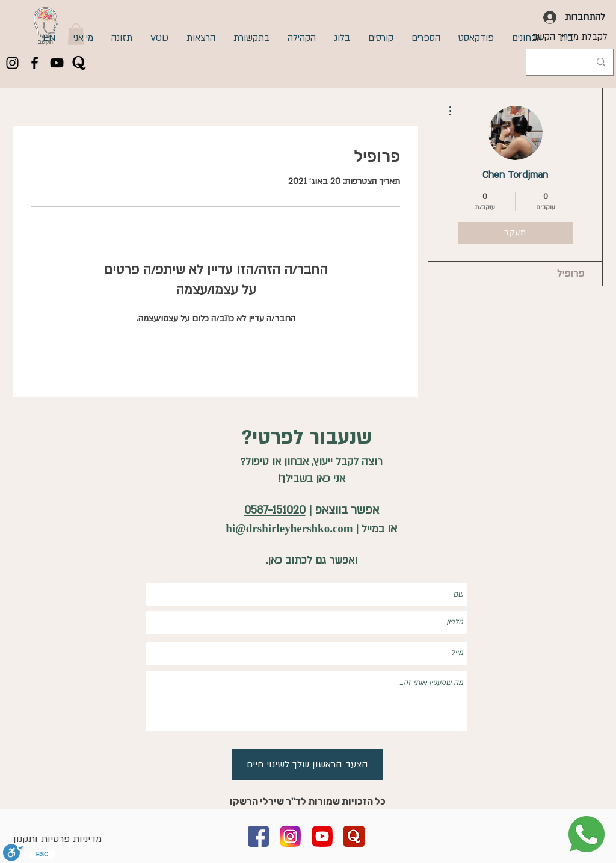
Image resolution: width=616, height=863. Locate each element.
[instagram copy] (290, 836)
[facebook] (258, 836)
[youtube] (322, 836)
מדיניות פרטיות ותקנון (57, 839)
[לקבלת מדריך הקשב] (570, 37)
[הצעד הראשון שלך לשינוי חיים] (307, 765)
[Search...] (571, 62)
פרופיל (571, 274)
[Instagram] (12, 63)
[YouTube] (57, 63)
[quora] (79, 63)
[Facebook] (35, 63)
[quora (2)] (354, 836)
